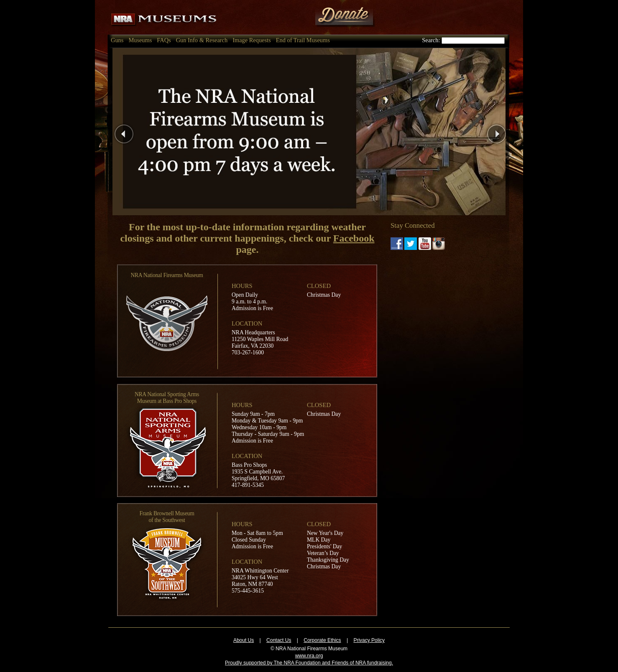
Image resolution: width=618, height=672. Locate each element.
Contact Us (279, 640)
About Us (244, 640)
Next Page (512, 131)
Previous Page (145, 131)
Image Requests (252, 40)
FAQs (164, 40)
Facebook (354, 238)
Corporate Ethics (322, 640)
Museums (140, 40)
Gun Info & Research (202, 40)
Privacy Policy (369, 640)
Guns (117, 40)
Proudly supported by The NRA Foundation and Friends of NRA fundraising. (309, 663)
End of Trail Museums (303, 40)
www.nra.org (309, 656)
